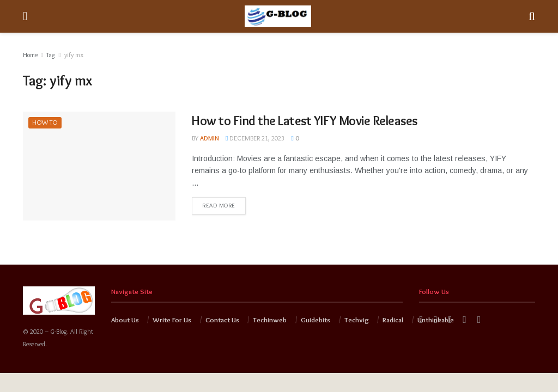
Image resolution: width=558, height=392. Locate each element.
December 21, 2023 (255, 138)
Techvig (357, 320)
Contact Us (222, 320)
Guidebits (316, 320)
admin (210, 138)
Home (30, 55)
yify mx (74, 55)
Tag (51, 55)
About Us (125, 320)
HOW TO (45, 122)
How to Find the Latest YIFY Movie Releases (305, 121)
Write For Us (172, 320)
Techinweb (270, 320)
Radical (393, 320)
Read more (219, 205)
